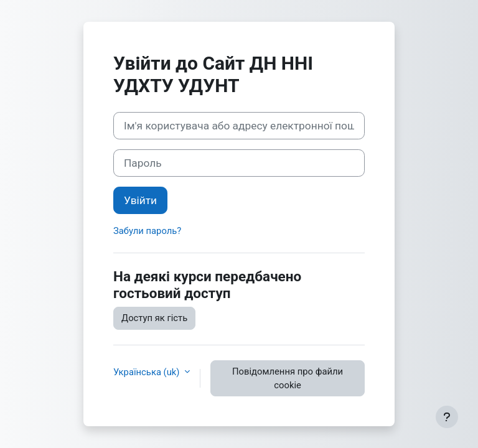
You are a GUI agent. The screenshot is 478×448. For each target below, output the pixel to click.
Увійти (140, 200)
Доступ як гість (154, 318)
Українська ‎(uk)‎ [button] (148, 372)
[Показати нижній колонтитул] (447, 417)
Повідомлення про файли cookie (288, 378)
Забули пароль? (147, 231)
